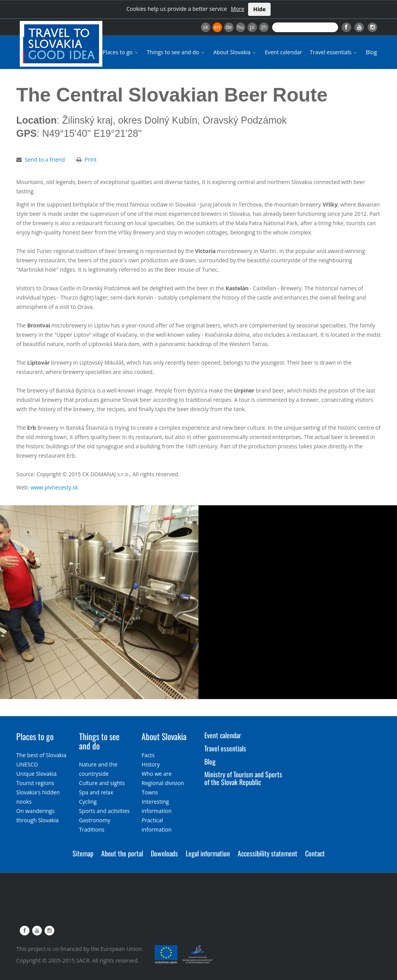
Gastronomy (95, 820)
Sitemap (83, 853)
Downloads (164, 853)
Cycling (88, 802)
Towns (150, 792)
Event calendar (283, 52)
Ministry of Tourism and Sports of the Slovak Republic (243, 778)
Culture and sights (102, 783)
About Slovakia (235, 52)
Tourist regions (35, 783)
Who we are (156, 774)
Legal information (208, 853)
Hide (259, 9)
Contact (315, 853)
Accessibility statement (268, 853)
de (229, 27)
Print (91, 159)
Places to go (121, 52)
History (151, 764)
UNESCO (27, 764)
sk (205, 27)
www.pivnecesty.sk (54, 487)
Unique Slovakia (36, 774)
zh (264, 27)
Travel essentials (334, 52)
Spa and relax (96, 792)
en (217, 27)
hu (241, 27)
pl (252, 27)
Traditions (92, 829)
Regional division (163, 783)
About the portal (122, 853)
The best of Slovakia (41, 755)
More (237, 9)
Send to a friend (45, 159)
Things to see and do (176, 52)
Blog (371, 52)
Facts (148, 755)
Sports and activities (104, 811)
